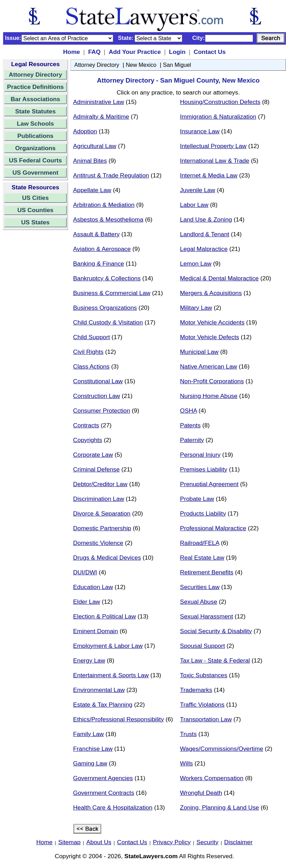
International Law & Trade (215, 161)
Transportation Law (206, 719)
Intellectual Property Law (213, 146)
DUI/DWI (85, 572)
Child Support (92, 337)
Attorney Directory (35, 75)
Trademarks (196, 690)
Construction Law (97, 396)
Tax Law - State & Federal (215, 660)
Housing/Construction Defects (220, 102)
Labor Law (194, 205)
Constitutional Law (98, 381)
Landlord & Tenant (205, 234)
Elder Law (87, 602)
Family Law (89, 734)
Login (177, 52)
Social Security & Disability (216, 631)
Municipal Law (199, 352)
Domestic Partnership (102, 528)
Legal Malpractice (204, 249)
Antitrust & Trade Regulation (111, 175)
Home (71, 52)
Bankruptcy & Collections (107, 278)
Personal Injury (200, 455)
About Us (99, 842)
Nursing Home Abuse (209, 396)
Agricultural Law (95, 146)
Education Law (93, 587)
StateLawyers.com (151, 856)
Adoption (85, 131)
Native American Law (209, 366)
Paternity (192, 440)
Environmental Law (99, 690)
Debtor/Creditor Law (100, 484)
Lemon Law (196, 264)
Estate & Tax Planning (103, 705)
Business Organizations (105, 308)
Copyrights (88, 440)
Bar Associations (36, 99)
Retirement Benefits (207, 572)
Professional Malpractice (213, 528)
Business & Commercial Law (112, 293)
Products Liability (203, 513)
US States (36, 222)
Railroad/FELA (200, 543)
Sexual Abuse (199, 602)
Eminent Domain (96, 631)
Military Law (196, 308)
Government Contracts (104, 793)
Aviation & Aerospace (102, 249)
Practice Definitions (35, 87)
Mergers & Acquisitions (211, 293)
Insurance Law (200, 131)
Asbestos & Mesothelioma (108, 219)
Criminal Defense (97, 469)
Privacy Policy (172, 842)
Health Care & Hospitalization (113, 807)
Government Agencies (103, 778)
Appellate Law (92, 190)
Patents (190, 425)
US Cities (35, 198)
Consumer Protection (102, 411)
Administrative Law (99, 102)
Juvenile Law (198, 190)
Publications (35, 136)
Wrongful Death (201, 793)
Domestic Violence (98, 543)
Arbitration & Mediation (104, 205)
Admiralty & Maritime (101, 117)
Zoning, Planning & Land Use (220, 807)
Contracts (86, 425)
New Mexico (141, 65)
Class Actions (91, 366)
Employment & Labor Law (108, 646)
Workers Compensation (212, 778)
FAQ (94, 52)
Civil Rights (88, 352)
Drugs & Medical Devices (107, 558)
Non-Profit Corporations (212, 381)
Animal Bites (90, 161)
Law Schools (35, 124)
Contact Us (209, 52)
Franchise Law (93, 749)
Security (208, 842)
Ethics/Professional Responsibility (119, 719)
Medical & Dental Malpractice (219, 278)
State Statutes (35, 111)
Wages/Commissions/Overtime (222, 749)
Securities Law (200, 587)
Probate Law (197, 499)
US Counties (35, 210)
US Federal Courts (35, 160)
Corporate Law (93, 455)
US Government (36, 173)
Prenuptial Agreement (209, 484)
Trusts (189, 734)
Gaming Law (90, 763)
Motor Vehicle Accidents (212, 322)
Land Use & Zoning (206, 219)
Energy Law (89, 660)
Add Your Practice (135, 52)
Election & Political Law (105, 616)
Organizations (35, 148)
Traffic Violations (202, 705)
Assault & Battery (97, 234)
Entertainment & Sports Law (111, 675)
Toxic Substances (204, 675)
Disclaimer (239, 842)
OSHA (189, 411)
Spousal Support (203, 646)
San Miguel (177, 65)
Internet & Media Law (209, 175)
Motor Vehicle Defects (210, 337)
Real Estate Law (202, 558)
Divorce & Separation (102, 513)
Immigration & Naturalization (218, 117)
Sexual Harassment (207, 616)
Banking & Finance (99, 264)
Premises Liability (204, 469)
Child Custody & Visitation (108, 322)
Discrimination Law (99, 499)
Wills (187, 763)
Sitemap (69, 842)
